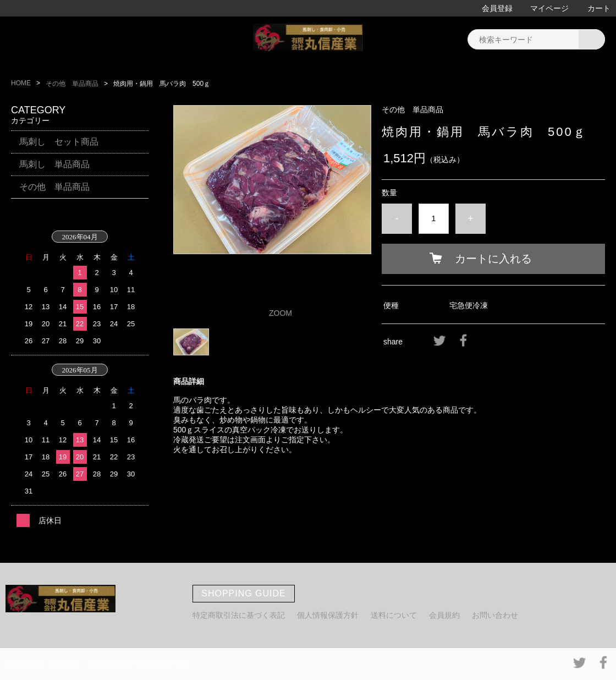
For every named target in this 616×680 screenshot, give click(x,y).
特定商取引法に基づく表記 (239, 615)
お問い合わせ (495, 615)
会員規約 (444, 615)
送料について (394, 615)
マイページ (549, 8)
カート (599, 8)
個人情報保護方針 (328, 615)
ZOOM (280, 313)
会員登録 (497, 8)
